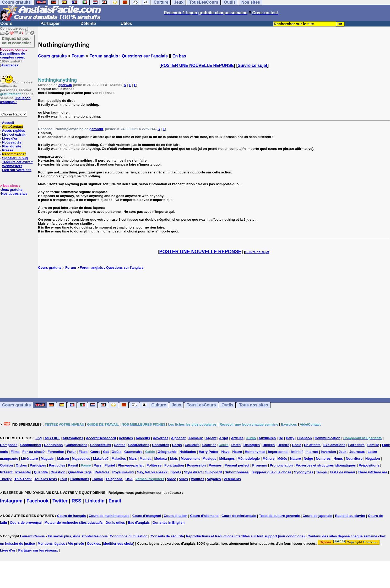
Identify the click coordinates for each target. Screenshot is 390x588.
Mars (133, 459)
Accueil (8, 123)
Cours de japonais (318, 516)
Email (115, 501)
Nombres (323, 459)
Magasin (47, 459)
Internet (312, 452)
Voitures (197, 479)
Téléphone (114, 479)
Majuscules (81, 459)
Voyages (214, 479)
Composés (9, 445)
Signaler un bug (15, 158)
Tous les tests (46, 479)
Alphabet (178, 438)
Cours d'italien (176, 516)
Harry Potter (208, 452)
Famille (373, 445)
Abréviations (73, 438)
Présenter (23, 472)
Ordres (21, 465)
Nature (296, 459)
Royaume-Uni (123, 472)
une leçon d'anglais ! (15, 100)
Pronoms (259, 465)
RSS (76, 501)
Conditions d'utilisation (129, 536)
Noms (338, 459)
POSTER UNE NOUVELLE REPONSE (197, 65)
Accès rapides (13, 131)
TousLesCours (201, 405)
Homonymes (255, 452)
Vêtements (232, 479)
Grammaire (133, 452)
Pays (97, 465)
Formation (56, 452)
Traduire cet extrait (17, 162)
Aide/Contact (12, 127)
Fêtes (83, 452)
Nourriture (354, 459)
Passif (73, 465)
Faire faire (356, 445)
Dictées (269, 445)
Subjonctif (214, 472)
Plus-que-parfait (131, 465)
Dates (236, 445)
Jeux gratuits (12, 190)
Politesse (154, 465)
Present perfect (237, 465)
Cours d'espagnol (147, 516)
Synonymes (304, 472)
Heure (237, 452)
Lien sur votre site (17, 170)
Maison (63, 459)
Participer (50, 23)
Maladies (119, 459)
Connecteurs (101, 445)
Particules (57, 465)
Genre (95, 452)
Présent (6, 472)
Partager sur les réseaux (38, 550)
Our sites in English (169, 523)
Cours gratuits (52, 56)
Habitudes (188, 452)
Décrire (283, 445)
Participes (38, 465)
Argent (211, 438)
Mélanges (227, 459)
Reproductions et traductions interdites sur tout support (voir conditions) (245, 536)
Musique (210, 459)
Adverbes (161, 438)
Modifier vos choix (118, 544)
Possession (196, 465)
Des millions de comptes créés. (14, 53)
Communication (328, 438)
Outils (227, 405)
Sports (176, 472)
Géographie (167, 452)
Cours (6, 23)
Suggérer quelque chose (271, 472)
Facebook (37, 501)
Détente (88, 23)
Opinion (6, 465)
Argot (224, 438)
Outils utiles (115, 523)
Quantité (41, 472)
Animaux (196, 438)
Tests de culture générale (279, 516)
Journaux (357, 452)
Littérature (29, 459)
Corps (177, 445)
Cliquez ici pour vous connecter (17, 40)
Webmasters (12, 166)
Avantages (10, 65)
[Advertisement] (214, 334)
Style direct (193, 472)
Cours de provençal (26, 523)
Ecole (297, 445)
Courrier (209, 445)
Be (281, 438)
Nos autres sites (14, 194)
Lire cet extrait (14, 134)
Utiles (126, 23)
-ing (39, 438)
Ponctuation (174, 465)
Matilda (146, 459)
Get (106, 452)
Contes (120, 445)
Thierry (6, 479)
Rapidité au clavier (350, 516)
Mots (174, 459)
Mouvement (190, 459)
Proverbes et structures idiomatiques (326, 465)
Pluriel (110, 465)
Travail (97, 479)
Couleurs (192, 445)
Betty (290, 438)
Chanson (305, 438)
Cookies (93, 544)
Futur (71, 452)
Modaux (161, 459)
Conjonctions (76, 445)
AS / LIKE (52, 438)
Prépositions (369, 465)
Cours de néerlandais (239, 516)
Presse (8, 150)
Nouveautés (12, 142)
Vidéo (172, 479)
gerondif (96, 129)
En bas (179, 56)
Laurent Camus (32, 536)
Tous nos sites (254, 405)
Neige (308, 459)
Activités (126, 438)
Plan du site (12, 146)
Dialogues (252, 445)
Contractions (139, 445)
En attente (312, 445)
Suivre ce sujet (253, 65)
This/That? (23, 479)
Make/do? (101, 459)
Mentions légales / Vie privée (61, 544)
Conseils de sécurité (167, 536)
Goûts (117, 452)
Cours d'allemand (205, 516)
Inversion (328, 452)
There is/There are (372, 472)
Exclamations (334, 445)
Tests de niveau (342, 472)
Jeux (176, 405)
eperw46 (65, 85)
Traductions (79, 479)
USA (129, 479)
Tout (63, 479)
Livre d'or (10, 138)
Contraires (161, 445)
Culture (159, 405)
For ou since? (33, 452)
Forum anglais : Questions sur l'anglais (129, 56)
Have (225, 452)
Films (15, 452)
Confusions (53, 445)
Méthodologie (249, 459)
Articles (237, 438)
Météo (282, 459)
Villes (183, 479)
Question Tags (80, 472)
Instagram (11, 501)
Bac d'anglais (139, 523)
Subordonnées (237, 472)
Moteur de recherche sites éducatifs (74, 523)
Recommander (14, 154)
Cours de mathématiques (109, 516)
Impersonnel (278, 452)
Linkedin (95, 501)
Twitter (60, 501)
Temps (321, 472)
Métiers (269, 459)
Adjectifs (143, 438)
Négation (373, 459)
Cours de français (72, 516)
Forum (78, 56)
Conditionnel (31, 445)
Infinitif (297, 452)
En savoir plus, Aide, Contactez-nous (78, 536)
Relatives (102, 472)
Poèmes (215, 465)
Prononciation (281, 465)
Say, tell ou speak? (152, 472)
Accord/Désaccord (101, 438)
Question (58, 472)
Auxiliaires (267, 438)
